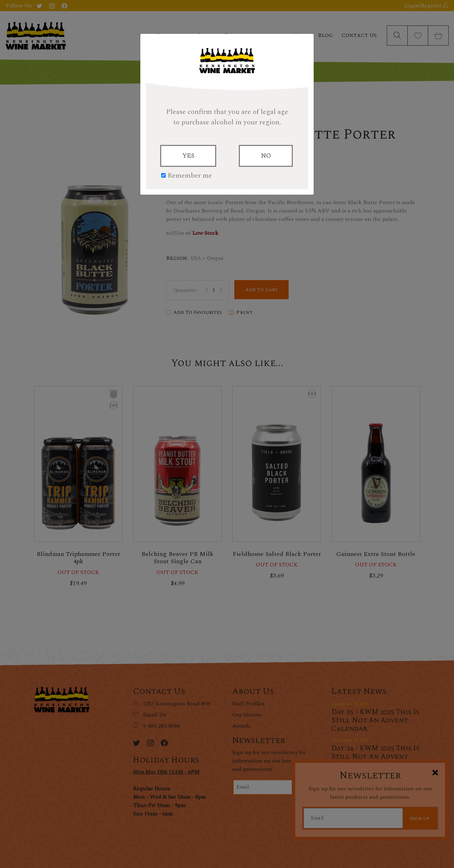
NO (266, 156)
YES (188, 156)
